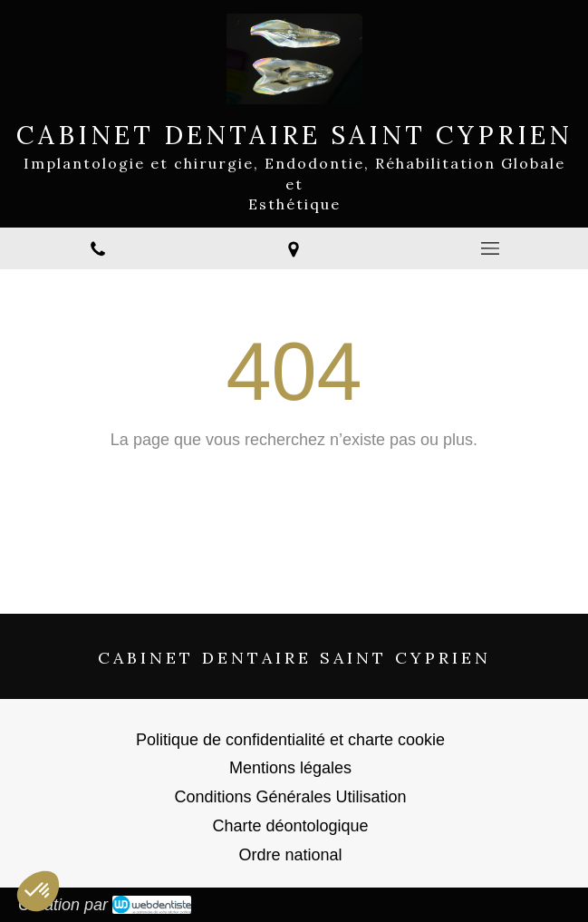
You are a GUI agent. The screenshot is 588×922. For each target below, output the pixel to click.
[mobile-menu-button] (490, 248)
